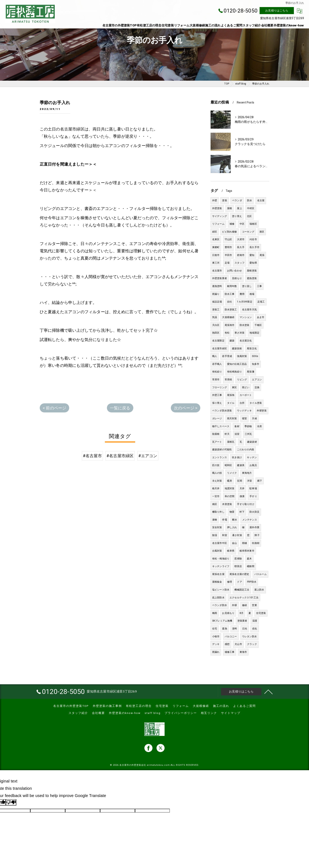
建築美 (241, 465)
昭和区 (228, 465)
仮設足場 (217, 302)
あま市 (261, 317)
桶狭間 (251, 566)
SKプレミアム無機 (222, 621)
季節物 (248, 426)
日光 (245, 629)
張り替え (217, 403)
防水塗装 (245, 325)
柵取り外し (218, 512)
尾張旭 (231, 395)
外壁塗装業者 (220, 278)
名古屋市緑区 (220, 348)
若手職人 (217, 364)
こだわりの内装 (246, 450)
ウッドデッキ (244, 411)
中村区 (251, 208)
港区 (262, 232)
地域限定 (254, 333)
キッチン (252, 457)
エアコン (257, 380)
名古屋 (261, 200)
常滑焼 (228, 380)
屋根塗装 (252, 271)
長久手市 (254, 247)
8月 (242, 613)
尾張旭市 (230, 325)
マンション (246, 317)
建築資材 (252, 442)
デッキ (216, 644)
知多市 (256, 364)
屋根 (230, 208)
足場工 (261, 302)
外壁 (215, 200)
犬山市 (238, 644)
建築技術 (237, 348)
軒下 (242, 512)
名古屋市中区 (220, 543)
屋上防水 (259, 590)
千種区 (258, 325)
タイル (231, 403)
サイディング (220, 216)
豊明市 (228, 247)
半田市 (228, 255)
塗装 (224, 200)
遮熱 (224, 629)
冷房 (259, 426)
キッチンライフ (221, 566)
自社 (230, 302)
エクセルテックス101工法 (244, 598)
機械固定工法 (242, 590)
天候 (254, 418)
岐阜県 (231, 551)
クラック (252, 644)
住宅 (215, 629)
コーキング (248, 232)
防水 (249, 200)
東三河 (216, 263)
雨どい (246, 387)
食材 (237, 426)
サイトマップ (231, 713)
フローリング (220, 387)
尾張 (262, 255)
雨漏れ (216, 652)
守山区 (228, 239)
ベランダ (237, 200)
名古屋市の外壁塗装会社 (133, 765)
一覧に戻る (120, 408)
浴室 (237, 434)
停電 (224, 520)
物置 (232, 512)
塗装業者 (242, 621)
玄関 (239, 481)
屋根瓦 (231, 442)
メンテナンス (250, 520)
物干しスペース (221, 426)
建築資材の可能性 (222, 450)
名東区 (216, 239)
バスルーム (260, 574)
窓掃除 (238, 559)
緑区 (215, 232)
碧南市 (241, 255)
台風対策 (217, 551)
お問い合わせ (234, 271)
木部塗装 (227, 504)
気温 (215, 317)
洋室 (249, 481)
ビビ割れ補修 (229, 232)
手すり (253, 496)
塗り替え (237, 216)
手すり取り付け (246, 504)
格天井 (216, 488)
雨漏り (216, 294)
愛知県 (253, 263)
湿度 (255, 621)
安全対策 (217, 527)
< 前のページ (54, 408)
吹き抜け (237, 457)
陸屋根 (216, 434)
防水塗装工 (231, 310)
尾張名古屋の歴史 (239, 574)
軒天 (227, 434)
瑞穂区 (253, 224)
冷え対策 (217, 481)
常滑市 (216, 380)
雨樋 (244, 543)
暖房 (230, 481)
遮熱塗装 (252, 278)
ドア (239, 582)
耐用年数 (232, 286)
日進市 (216, 255)
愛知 (252, 255)
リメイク (232, 473)
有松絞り (217, 372)
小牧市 (216, 636)
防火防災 (254, 512)
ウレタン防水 (249, 636)
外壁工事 (217, 395)
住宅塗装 (261, 613)
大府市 (241, 239)
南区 (215, 504)
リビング (242, 380)
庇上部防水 (218, 598)
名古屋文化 (246, 341)
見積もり (237, 278)
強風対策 (242, 356)
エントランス (220, 457)
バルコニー (231, 636)
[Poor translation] (11, 802)
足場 (227, 263)
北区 (249, 216)
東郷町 (216, 247)
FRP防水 (252, 582)
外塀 (234, 605)
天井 (242, 488)
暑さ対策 (237, 535)
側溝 (242, 496)
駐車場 (253, 488)
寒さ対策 (240, 333)
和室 (224, 535)
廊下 (260, 481)
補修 (232, 224)
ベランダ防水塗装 (222, 411)
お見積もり (228, 613)
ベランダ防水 (220, 605)
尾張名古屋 (218, 574)
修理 (230, 582)
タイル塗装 (256, 403)
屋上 (239, 208)
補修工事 (230, 652)
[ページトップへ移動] (268, 692)
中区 (242, 224)
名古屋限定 (218, 341)
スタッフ (240, 263)
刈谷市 (253, 239)
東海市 (243, 652)
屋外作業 (254, 527)
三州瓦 (248, 434)
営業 (254, 605)
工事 (259, 286)
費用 (242, 294)
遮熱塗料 (217, 286)
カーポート (246, 395)
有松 (227, 333)
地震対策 (230, 488)
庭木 (249, 559)
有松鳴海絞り (234, 372)
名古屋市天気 (249, 310)
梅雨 (215, 613)
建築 (232, 341)
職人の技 (217, 473)
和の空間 (230, 496)
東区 (234, 387)
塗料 (235, 629)
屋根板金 (217, 582)
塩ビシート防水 (221, 590)
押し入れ (232, 527)
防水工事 (230, 294)
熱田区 (216, 333)
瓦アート (217, 442)
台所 (242, 403)
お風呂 (253, 465)
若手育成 (227, 356)
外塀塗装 (262, 411)
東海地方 (247, 473)
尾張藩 (251, 372)
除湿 (215, 535)
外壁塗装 (217, 208)
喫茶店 (238, 566)
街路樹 (256, 543)
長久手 (241, 247)
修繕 (244, 605)
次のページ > (186, 408)
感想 (227, 644)
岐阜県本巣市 (247, 551)
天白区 (216, 325)
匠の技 (216, 465)
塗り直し (247, 286)
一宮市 (216, 496)
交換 (257, 387)
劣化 (255, 629)
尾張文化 (252, 348)
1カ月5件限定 (245, 302)
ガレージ (217, 418)
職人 (215, 356)
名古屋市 (217, 271)
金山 (234, 543)
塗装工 (216, 310)
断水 (235, 520)
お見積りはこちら (277, 10)
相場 (252, 294)
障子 (257, 535)
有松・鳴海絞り (221, 559)
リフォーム (218, 224)
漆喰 (215, 520)
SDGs (255, 356)
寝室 (244, 418)
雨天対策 (232, 418)
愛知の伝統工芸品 (237, 364)
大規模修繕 (228, 317)
